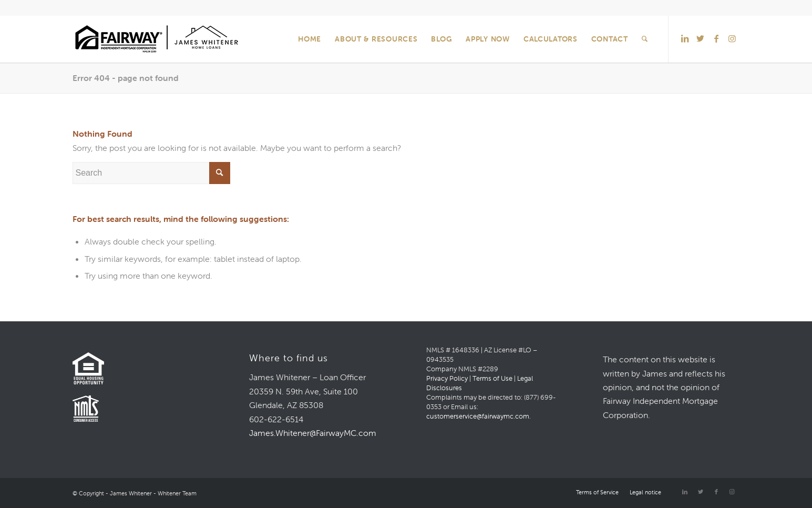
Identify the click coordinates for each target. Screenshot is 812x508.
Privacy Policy (447, 378)
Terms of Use (492, 378)
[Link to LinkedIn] (685, 38)
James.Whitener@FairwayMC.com (313, 433)
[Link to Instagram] (732, 38)
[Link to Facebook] (716, 38)
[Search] (645, 39)
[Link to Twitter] (701, 38)
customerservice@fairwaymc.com (478, 416)
